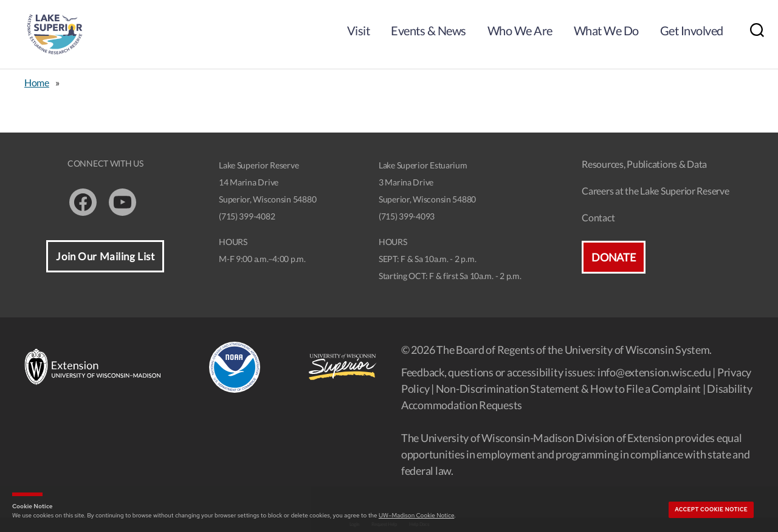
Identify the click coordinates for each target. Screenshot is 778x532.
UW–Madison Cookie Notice (416, 515)
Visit (359, 30)
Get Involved (692, 30)
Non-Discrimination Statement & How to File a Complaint (568, 389)
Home (37, 82)
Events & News (429, 30)
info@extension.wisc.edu (654, 372)
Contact (598, 217)
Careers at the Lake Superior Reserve (655, 191)
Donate (613, 257)
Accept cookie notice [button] (711, 510)
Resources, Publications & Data (644, 164)
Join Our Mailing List (105, 256)
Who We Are (520, 30)
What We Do (606, 30)
